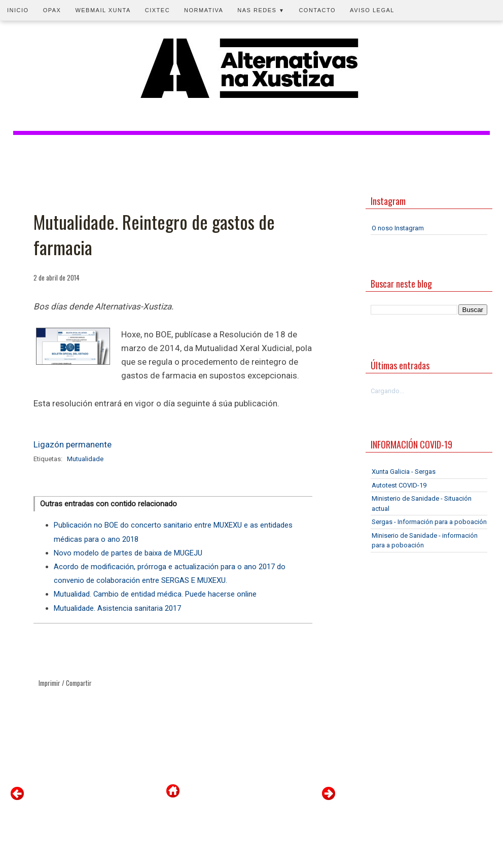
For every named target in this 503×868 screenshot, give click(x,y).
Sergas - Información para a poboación (429, 522)
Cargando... (387, 391)
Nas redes (261, 10)
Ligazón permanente (73, 444)
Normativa (204, 10)
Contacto (317, 10)
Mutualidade (85, 459)
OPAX (52, 10)
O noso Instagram (398, 228)
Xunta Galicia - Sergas (404, 472)
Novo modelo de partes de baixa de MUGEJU (128, 553)
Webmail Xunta (103, 10)
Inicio (18, 10)
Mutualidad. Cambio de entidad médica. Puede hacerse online (155, 594)
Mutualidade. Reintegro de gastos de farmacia (154, 235)
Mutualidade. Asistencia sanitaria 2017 (117, 608)
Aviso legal (372, 10)
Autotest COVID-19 (399, 485)
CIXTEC (157, 10)
